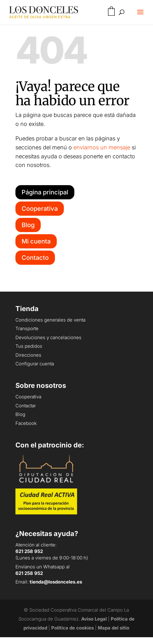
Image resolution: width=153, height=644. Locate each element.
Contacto (35, 258)
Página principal (45, 192)
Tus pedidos (29, 346)
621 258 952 (29, 551)
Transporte (27, 328)
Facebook (26, 423)
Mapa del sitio (114, 628)
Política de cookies (72, 628)
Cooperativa (40, 209)
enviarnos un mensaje (102, 147)
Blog (28, 225)
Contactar (26, 406)
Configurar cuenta (35, 364)
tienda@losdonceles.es (56, 582)
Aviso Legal (94, 619)
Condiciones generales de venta (50, 320)
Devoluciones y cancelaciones (48, 337)
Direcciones (28, 355)
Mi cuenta (36, 241)
